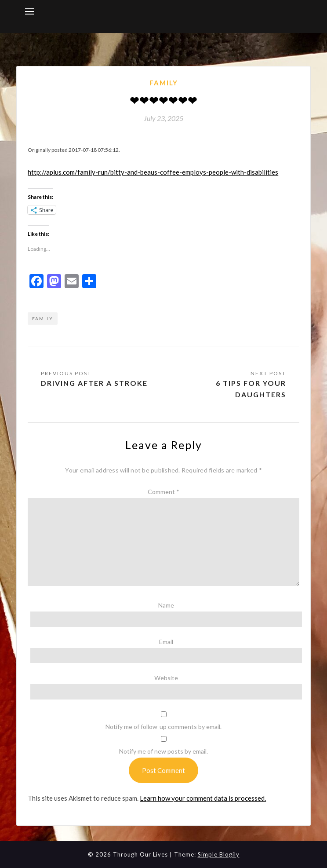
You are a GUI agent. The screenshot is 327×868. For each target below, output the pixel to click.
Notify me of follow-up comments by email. (163, 727)
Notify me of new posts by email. (163, 751)
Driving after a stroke (94, 383)
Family (164, 83)
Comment (163, 492)
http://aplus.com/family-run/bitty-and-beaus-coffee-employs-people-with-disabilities (153, 172)
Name (166, 605)
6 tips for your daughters (251, 389)
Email (166, 642)
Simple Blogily (219, 854)
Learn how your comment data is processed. (203, 798)
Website (166, 678)
